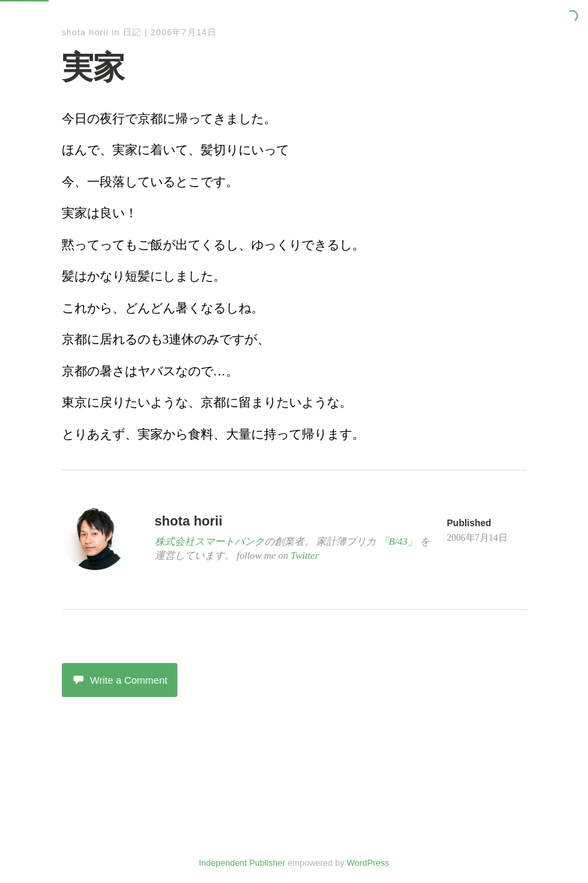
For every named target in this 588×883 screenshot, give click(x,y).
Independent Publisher (242, 863)
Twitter (305, 555)
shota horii (85, 32)
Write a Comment (120, 680)
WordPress (368, 863)
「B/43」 (398, 541)
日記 (132, 32)
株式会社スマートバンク (210, 541)
